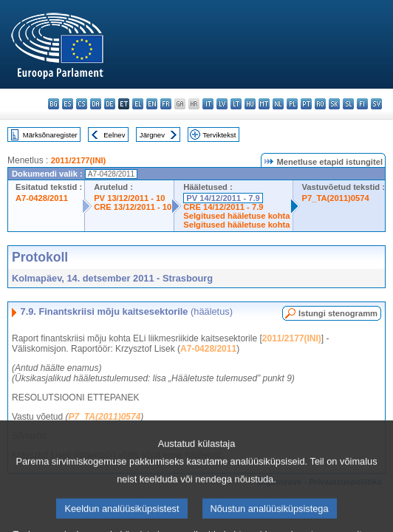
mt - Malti (264, 104)
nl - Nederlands (278, 104)
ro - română (320, 104)
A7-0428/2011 (42, 198)
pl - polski (292, 104)
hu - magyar (250, 104)
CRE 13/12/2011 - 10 (133, 207)
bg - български (54, 104)
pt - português (306, 104)
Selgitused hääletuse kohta (236, 216)
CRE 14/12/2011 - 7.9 (223, 207)
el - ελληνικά (138, 104)
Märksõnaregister (50, 135)
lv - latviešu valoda (222, 104)
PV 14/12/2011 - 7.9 (223, 198)
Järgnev (152, 135)
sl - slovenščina (348, 104)
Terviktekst (219, 135)
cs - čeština (82, 104)
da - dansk (96, 104)
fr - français (166, 104)
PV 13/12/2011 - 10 (129, 198)
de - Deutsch (110, 104)
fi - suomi (362, 104)
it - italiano (208, 104)
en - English (152, 104)
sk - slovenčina (334, 104)
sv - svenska (376, 104)
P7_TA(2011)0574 (336, 198)
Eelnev (114, 135)
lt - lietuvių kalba (236, 104)
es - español (68, 104)
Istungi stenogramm (338, 313)
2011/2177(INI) (79, 160)
